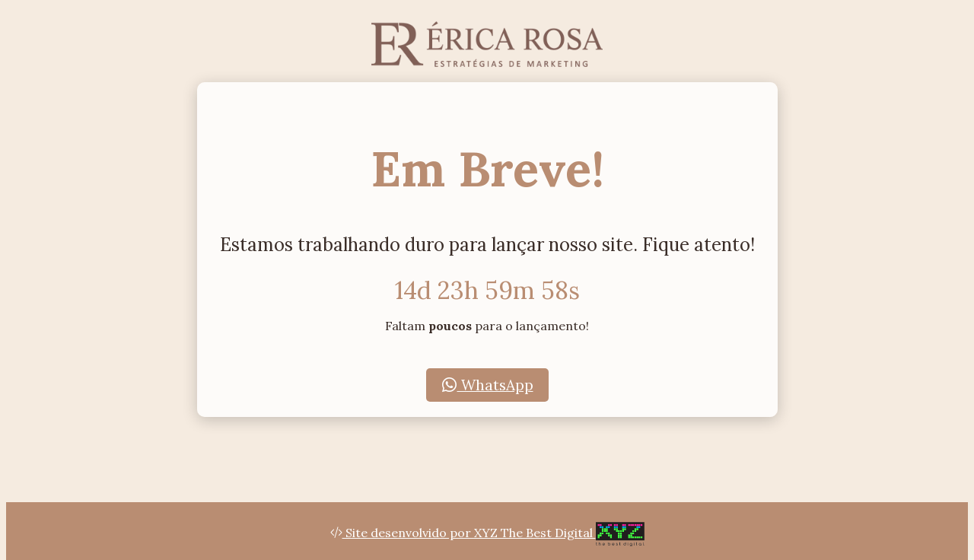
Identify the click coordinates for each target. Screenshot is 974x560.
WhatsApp (487, 385)
